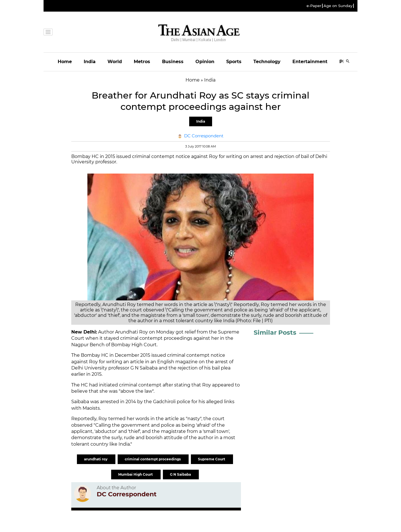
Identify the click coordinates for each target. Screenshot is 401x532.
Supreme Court (212, 459)
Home (65, 62)
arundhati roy (96, 459)
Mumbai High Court (136, 474)
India (90, 62)
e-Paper (314, 6)
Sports (234, 62)
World (115, 62)
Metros (142, 62)
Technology (267, 62)
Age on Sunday (338, 6)
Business (173, 62)
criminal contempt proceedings (153, 459)
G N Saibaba (144, 368)
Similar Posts (275, 333)
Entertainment (310, 62)
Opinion (205, 62)
